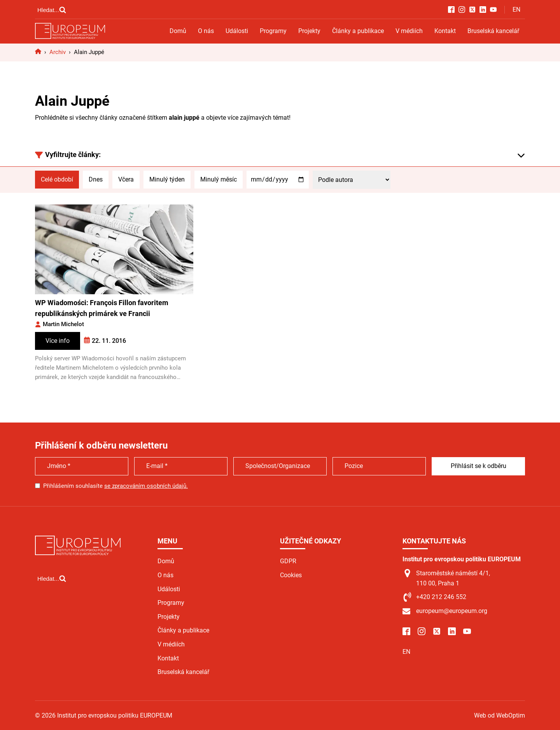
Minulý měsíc (219, 179)
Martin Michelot (63, 324)
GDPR (288, 561)
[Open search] (52, 10)
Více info (58, 341)
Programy (273, 31)
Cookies (291, 575)
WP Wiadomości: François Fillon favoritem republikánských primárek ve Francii (102, 308)
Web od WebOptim (500, 715)
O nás (206, 31)
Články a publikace (358, 31)
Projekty (309, 31)
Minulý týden (167, 179)
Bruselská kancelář (493, 31)
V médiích (409, 31)
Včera (126, 179)
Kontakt (445, 31)
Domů (178, 31)
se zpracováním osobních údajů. (146, 486)
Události (237, 31)
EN (516, 10)
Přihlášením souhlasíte (115, 486)
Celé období (57, 179)
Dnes (96, 179)
